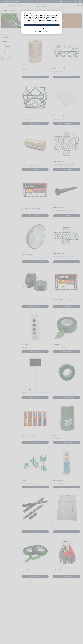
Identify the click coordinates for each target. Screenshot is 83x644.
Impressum (46, 31)
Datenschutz (38, 31)
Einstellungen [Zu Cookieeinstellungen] (41, 28)
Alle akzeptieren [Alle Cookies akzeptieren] (42, 25)
